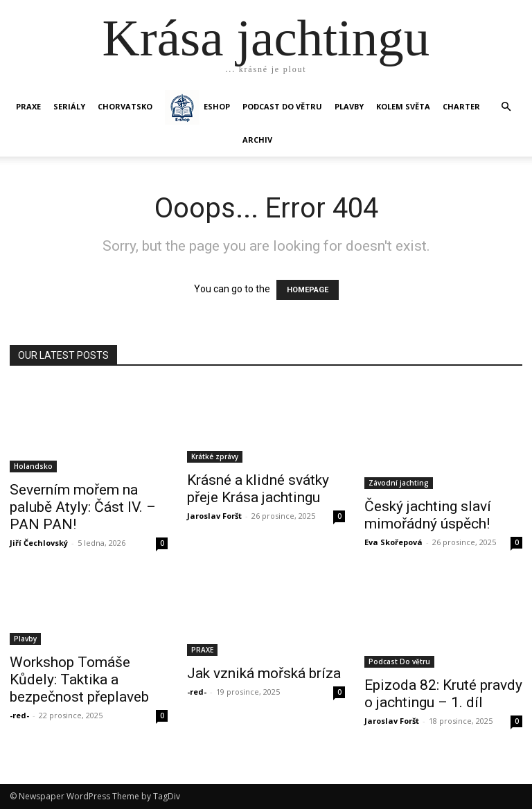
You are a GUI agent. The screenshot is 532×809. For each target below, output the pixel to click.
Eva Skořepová (393, 542)
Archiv (257, 140)
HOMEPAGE (308, 290)
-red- (19, 715)
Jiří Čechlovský (39, 543)
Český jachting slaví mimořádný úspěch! (428, 515)
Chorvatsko (125, 106)
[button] (506, 107)
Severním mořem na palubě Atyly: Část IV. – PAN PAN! (83, 507)
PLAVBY (349, 106)
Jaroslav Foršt (214, 516)
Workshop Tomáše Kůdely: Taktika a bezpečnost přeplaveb (79, 679)
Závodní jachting (399, 483)
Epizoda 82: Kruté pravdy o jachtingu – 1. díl (443, 694)
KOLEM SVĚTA (403, 106)
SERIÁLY (69, 106)
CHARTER (461, 106)
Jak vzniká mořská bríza (264, 673)
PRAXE (28, 106)
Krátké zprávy (215, 456)
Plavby (25, 639)
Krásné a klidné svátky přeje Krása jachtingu (258, 489)
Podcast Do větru (282, 106)
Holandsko (33, 466)
